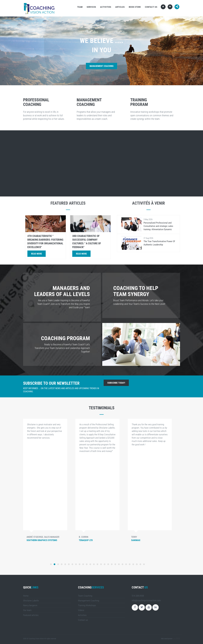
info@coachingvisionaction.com (146, 600)
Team (80, 7)
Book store (135, 7)
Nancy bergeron (30, 605)
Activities (106, 7)
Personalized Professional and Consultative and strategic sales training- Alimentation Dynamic (158, 226)
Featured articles (31, 615)
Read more (37, 254)
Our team (27, 610)
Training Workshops (87, 605)
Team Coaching (85, 596)
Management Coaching (101, 66)
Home (26, 596)
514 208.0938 (138, 596)
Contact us (151, 7)
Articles (120, 7)
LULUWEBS (176, 639)
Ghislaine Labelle (31, 601)
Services (91, 7)
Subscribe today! (116, 383)
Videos (81, 610)
